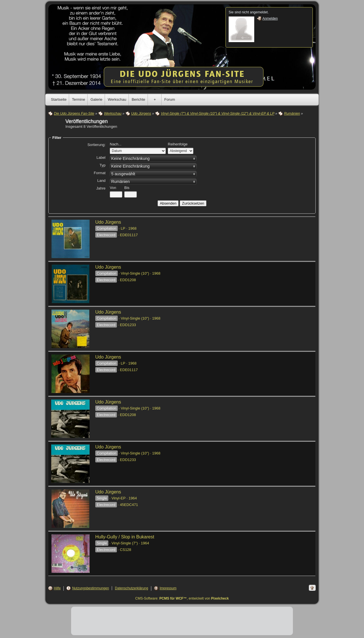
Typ (103, 165)
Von (113, 188)
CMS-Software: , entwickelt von (182, 598)
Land (101, 181)
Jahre (101, 188)
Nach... (116, 144)
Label (101, 158)
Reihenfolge (178, 144)
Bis (127, 188)
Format (100, 173)
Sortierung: (96, 145)
